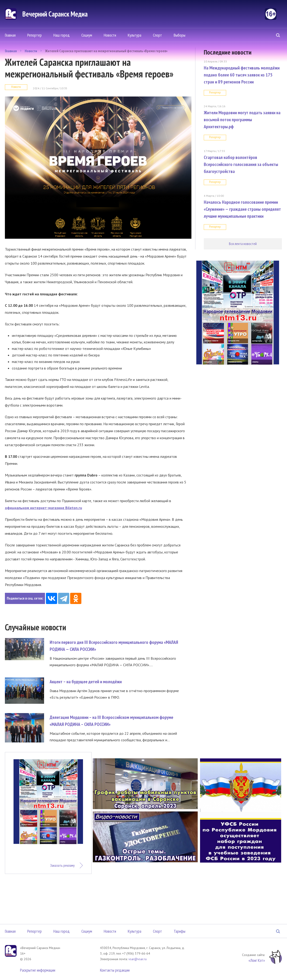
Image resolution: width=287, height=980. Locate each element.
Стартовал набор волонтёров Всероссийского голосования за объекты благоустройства (241, 164)
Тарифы (180, 931)
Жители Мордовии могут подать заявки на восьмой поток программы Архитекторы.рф (242, 120)
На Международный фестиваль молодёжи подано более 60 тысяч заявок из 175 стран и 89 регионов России (242, 75)
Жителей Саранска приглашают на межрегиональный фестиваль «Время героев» (106, 51)
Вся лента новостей (243, 244)
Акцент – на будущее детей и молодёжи (86, 682)
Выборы (180, 35)
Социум (87, 35)
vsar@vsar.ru (138, 959)
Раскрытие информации (38, 970)
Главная (10, 35)
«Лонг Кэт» (257, 960)
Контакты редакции (115, 970)
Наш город (62, 35)
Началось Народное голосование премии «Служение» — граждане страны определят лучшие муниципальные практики (242, 209)
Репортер (35, 35)
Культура (135, 35)
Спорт (157, 35)
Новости (110, 35)
